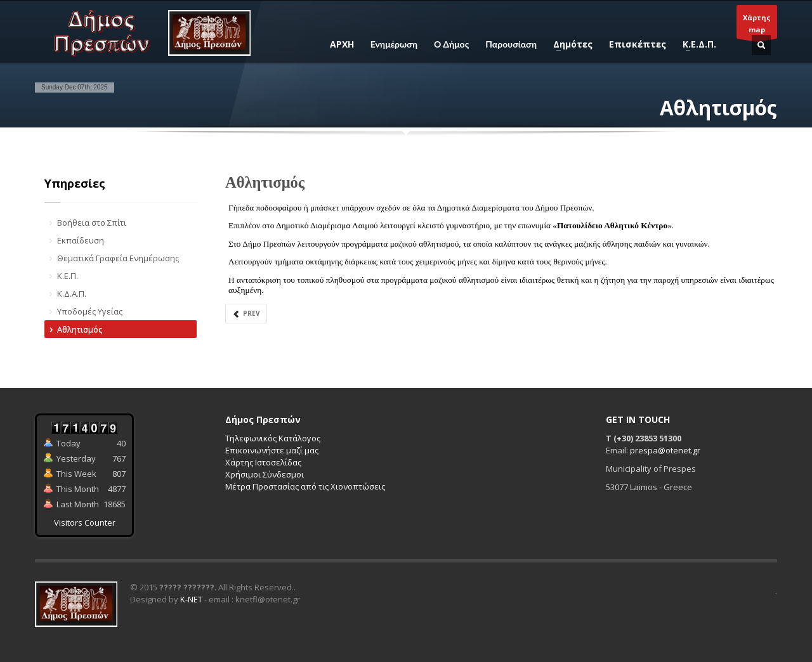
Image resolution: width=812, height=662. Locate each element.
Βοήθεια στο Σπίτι (92, 223)
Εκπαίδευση (81, 240)
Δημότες (569, 44)
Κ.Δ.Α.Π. (72, 294)
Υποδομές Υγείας (90, 311)
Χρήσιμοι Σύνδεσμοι (265, 474)
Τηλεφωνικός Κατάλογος (273, 438)
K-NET (191, 599)
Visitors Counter (85, 522)
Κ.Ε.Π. (68, 276)
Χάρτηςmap (757, 26)
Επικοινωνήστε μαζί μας (272, 450)
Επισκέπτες (638, 44)
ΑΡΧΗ (342, 44)
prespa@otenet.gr (665, 450)
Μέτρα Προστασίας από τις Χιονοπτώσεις (305, 486)
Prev (246, 314)
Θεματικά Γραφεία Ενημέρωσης (118, 258)
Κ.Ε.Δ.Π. (696, 44)
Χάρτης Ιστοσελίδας (263, 462)
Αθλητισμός (80, 329)
